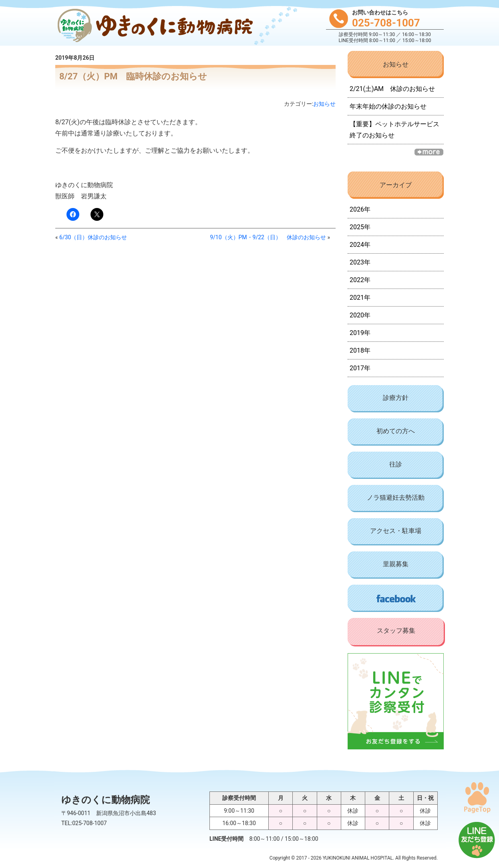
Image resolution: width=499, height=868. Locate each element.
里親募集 (396, 564)
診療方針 (396, 398)
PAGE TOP (477, 797)
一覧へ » (429, 152)
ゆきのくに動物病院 (153, 26)
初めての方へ (396, 431)
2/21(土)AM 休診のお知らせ (392, 89)
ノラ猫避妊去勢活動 (396, 498)
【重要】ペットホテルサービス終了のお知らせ (394, 130)
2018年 (360, 350)
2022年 (360, 280)
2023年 (360, 262)
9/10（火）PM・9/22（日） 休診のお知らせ (268, 237)
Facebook (396, 598)
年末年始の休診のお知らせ (388, 106)
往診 (396, 464)
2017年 (360, 368)
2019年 (360, 333)
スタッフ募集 (396, 631)
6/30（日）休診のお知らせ (93, 237)
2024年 (360, 245)
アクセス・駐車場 (396, 531)
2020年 (360, 315)
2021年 (360, 298)
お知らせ (324, 104)
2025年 (360, 227)
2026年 (360, 209)
